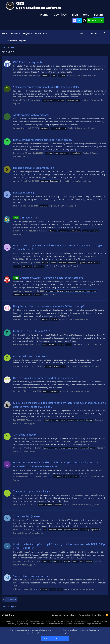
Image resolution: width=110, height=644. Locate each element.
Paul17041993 (19, 420)
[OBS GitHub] (84, 21)
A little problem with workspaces (31, 115)
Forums (14, 33)
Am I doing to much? (24, 435)
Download (60, 14)
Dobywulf (17, 100)
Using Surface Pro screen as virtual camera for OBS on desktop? (48, 306)
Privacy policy (84, 615)
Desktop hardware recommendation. (34, 168)
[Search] (104, 33)
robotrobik (18, 291)
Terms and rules (70, 615)
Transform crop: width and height (32, 491)
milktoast (17, 589)
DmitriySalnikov (20, 231)
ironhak (16, 128)
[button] (20, 33)
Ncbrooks (17, 448)
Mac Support (89, 128)
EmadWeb (18, 391)
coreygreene (18, 366)
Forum (98, 14)
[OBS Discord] (75, 21)
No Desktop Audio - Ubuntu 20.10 (32, 331)
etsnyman (17, 344)
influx (16, 504)
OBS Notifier (23, 218)
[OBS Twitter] (79, 21)
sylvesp (16, 181)
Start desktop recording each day (32, 576)
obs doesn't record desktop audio (32, 356)
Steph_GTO (18, 263)
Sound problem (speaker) (27, 516)
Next (12, 599)
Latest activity (10, 41)
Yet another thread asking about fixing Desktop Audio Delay (46, 87)
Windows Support (91, 75)
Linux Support (96, 344)
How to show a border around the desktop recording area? (46, 378)
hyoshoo (17, 75)
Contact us (56, 615)
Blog (75, 14)
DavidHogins (19, 153)
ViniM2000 (18, 529)
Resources (40, 33)
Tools (24, 234)
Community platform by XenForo (25, 621)
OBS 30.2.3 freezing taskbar (29, 62)
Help (86, 14)
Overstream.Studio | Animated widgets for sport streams (48, 278)
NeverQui (17, 561)
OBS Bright (8, 615)
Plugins (26, 33)
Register (22, 41)
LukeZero (17, 319)
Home (44, 14)
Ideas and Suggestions (90, 504)
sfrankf (16, 206)
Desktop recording (23, 193)
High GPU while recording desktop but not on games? (43, 140)
